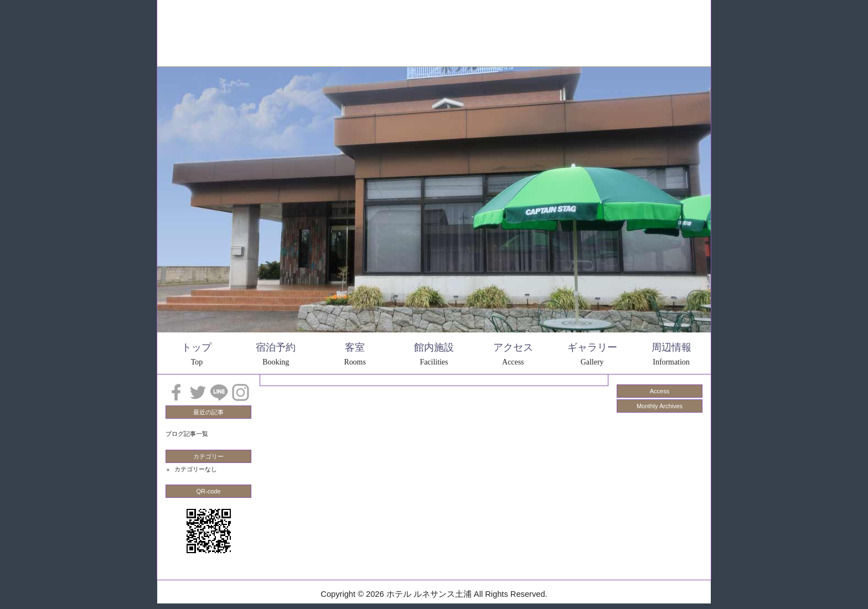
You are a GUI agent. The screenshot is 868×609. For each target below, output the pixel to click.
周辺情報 (398, 18)
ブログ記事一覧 (187, 434)
